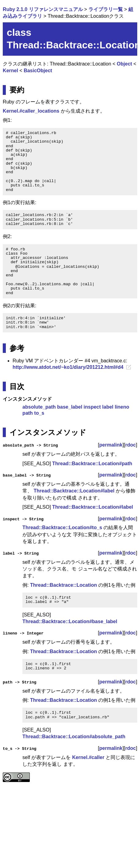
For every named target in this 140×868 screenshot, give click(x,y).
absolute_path (39, 407)
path (28, 413)
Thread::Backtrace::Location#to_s (62, 528)
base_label (70, 407)
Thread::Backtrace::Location (64, 585)
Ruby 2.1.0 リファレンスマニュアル (43, 9)
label (108, 407)
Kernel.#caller (88, 757)
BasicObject (38, 71)
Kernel (10, 71)
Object (124, 64)
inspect (92, 407)
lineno (122, 407)
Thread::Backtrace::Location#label (74, 491)
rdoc (131, 445)
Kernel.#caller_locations (31, 111)
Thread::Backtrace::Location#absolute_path (74, 737)
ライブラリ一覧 (106, 9)
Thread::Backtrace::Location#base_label (70, 621)
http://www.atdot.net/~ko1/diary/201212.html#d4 (68, 367)
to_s (39, 413)
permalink (111, 445)
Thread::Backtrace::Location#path (92, 464)
